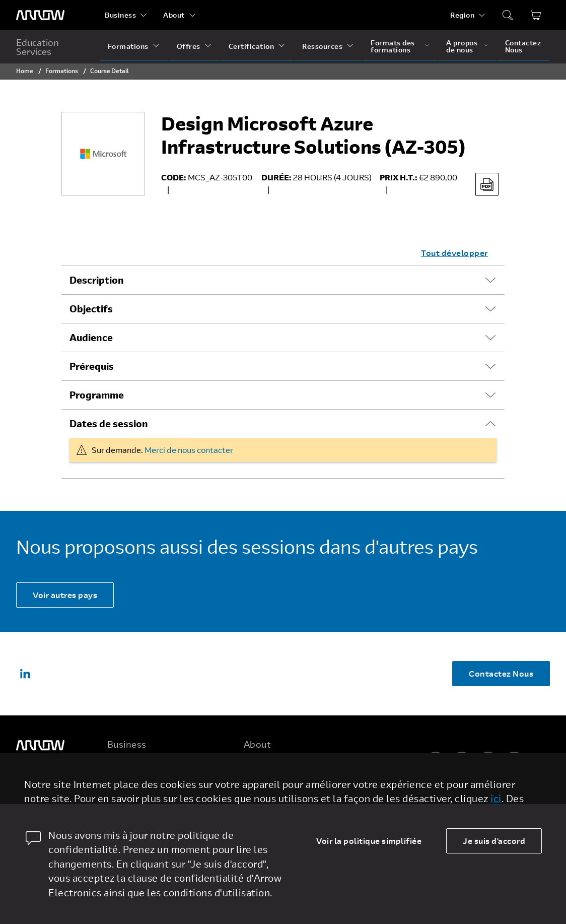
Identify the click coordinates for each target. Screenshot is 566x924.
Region (462, 15)
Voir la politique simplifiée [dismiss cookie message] (369, 841)
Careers (258, 783)
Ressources (322, 46)
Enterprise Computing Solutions (164, 783)
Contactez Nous (523, 46)
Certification (252, 46)
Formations (128, 46)
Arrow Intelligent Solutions (155, 802)
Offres (189, 46)
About (174, 15)
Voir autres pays (65, 595)
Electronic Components (149, 764)
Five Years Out (270, 764)
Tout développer (454, 253)
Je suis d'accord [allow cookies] (494, 841)
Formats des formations (393, 46)
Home (25, 71)
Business (120, 15)
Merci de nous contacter (189, 450)
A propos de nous (462, 46)
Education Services (38, 47)
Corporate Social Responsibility (300, 802)
